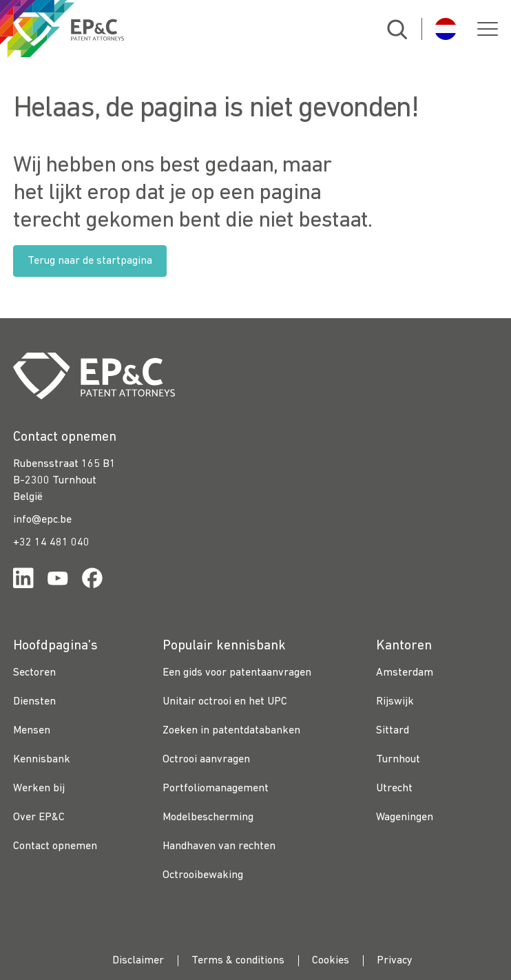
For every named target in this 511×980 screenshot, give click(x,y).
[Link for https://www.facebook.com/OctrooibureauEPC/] (92, 581)
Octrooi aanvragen (206, 760)
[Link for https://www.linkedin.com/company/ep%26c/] (23, 581)
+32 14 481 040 (51, 543)
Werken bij (39, 789)
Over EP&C (39, 817)
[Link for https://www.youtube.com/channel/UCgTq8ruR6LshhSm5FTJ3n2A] (58, 581)
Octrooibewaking (203, 875)
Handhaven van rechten (219, 846)
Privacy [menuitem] (395, 961)
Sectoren (34, 673)
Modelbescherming (208, 817)
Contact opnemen (55, 846)
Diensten (34, 702)
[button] (488, 29)
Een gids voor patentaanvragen (237, 673)
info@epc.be (42, 520)
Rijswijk (395, 702)
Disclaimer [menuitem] (138, 961)
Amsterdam (405, 673)
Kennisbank (42, 760)
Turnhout (398, 760)
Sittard (393, 731)
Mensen (32, 731)
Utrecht (394, 789)
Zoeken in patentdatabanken (231, 731)
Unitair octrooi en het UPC (225, 702)
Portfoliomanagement (216, 789)
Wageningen (405, 817)
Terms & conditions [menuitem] (238, 961)
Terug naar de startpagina (90, 261)
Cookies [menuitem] (331, 961)
